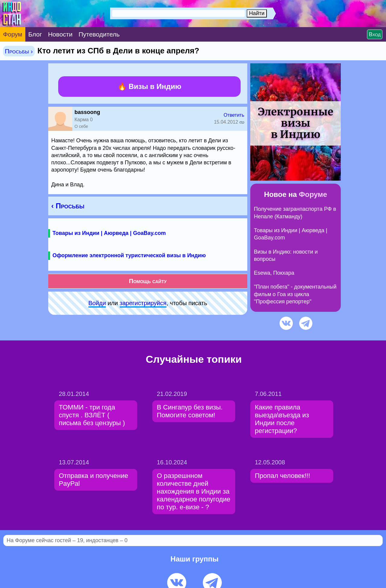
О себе (81, 126)
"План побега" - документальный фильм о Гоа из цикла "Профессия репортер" (295, 294)
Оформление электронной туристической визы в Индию (129, 255)
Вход (375, 34)
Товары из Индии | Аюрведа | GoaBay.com (109, 233)
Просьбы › (19, 51)
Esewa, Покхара (274, 273)
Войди (97, 303)
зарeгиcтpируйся (143, 303)
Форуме (313, 194)
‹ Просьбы (68, 206)
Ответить (234, 115)
